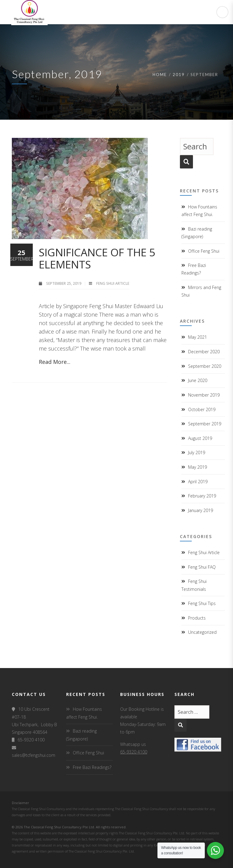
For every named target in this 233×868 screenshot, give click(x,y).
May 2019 (198, 467)
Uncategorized (202, 632)
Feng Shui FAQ (202, 567)
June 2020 (198, 380)
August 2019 (200, 438)
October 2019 (202, 409)
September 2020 (205, 366)
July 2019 (197, 452)
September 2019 (205, 424)
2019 (179, 75)
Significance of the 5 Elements (97, 258)
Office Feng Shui (204, 251)
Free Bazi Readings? (92, 767)
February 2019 (202, 496)
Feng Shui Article (113, 283)
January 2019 (201, 510)
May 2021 (198, 337)
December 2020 (204, 352)
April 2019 (198, 482)
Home (160, 75)
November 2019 (204, 395)
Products (197, 618)
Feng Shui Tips (202, 603)
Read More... (55, 362)
